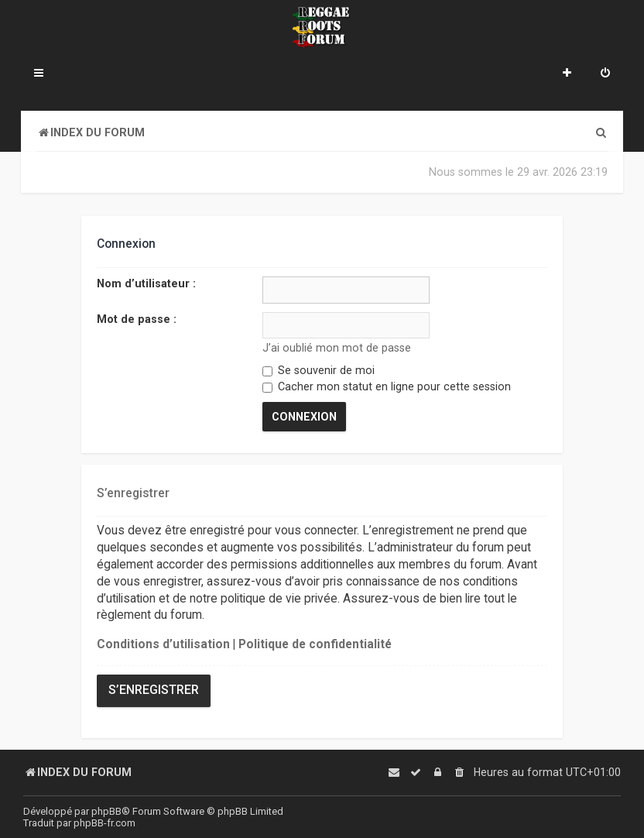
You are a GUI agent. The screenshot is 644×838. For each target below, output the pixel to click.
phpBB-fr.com (104, 823)
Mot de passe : (137, 318)
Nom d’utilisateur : (146, 283)
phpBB (106, 811)
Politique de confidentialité (315, 643)
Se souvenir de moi (319, 369)
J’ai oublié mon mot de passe (337, 347)
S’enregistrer (154, 689)
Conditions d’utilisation (163, 643)
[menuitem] (605, 74)
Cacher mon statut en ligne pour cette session (387, 386)
